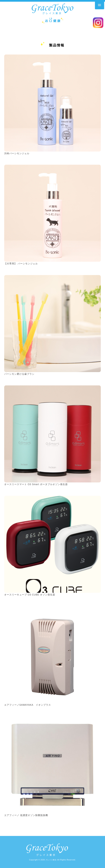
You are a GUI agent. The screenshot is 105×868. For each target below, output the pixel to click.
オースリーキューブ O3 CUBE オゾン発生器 (30, 595)
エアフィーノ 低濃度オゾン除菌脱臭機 (26, 815)
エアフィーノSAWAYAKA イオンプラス (28, 705)
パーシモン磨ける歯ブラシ (19, 374)
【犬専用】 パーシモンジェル (21, 264)
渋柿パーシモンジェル (17, 153)
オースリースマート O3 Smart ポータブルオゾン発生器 (36, 484)
